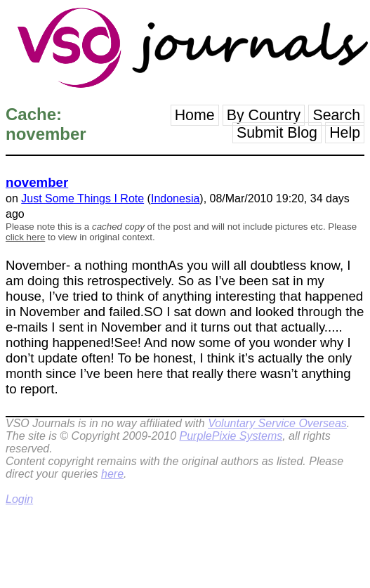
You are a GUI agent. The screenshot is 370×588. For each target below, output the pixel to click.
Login (19, 499)
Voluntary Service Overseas (277, 423)
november (37, 182)
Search (336, 115)
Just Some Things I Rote (82, 198)
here (112, 474)
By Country (264, 115)
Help (345, 133)
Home (195, 115)
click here (25, 237)
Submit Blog (277, 133)
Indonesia (175, 198)
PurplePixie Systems (231, 436)
